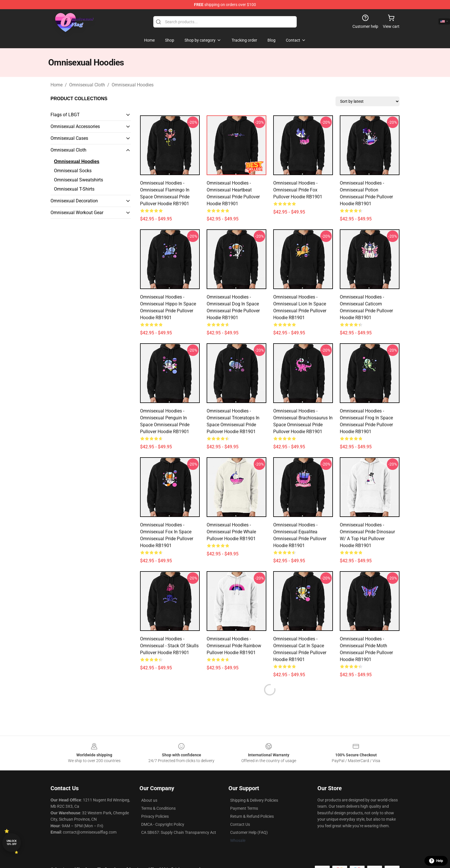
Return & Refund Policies (252, 816)
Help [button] (436, 861)
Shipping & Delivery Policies (254, 800)
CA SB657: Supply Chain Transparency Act (179, 832)
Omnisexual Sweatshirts (78, 180)
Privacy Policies (155, 816)
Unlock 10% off (12, 843)
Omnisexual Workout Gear (77, 213)
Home (57, 85)
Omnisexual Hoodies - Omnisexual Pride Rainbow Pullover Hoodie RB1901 (234, 646)
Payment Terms (244, 808)
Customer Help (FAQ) (249, 832)
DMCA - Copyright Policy (163, 824)
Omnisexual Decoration (74, 201)
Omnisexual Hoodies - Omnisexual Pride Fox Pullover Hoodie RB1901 (298, 190)
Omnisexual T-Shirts (74, 189)
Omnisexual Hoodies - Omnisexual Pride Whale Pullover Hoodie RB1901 (231, 532)
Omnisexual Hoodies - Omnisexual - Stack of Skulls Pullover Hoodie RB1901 (169, 646)
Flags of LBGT (65, 115)
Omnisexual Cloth (87, 85)
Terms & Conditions (158, 808)
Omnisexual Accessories (75, 126)
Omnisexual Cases (69, 138)
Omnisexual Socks (73, 171)
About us (149, 800)
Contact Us (240, 824)
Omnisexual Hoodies (133, 85)
